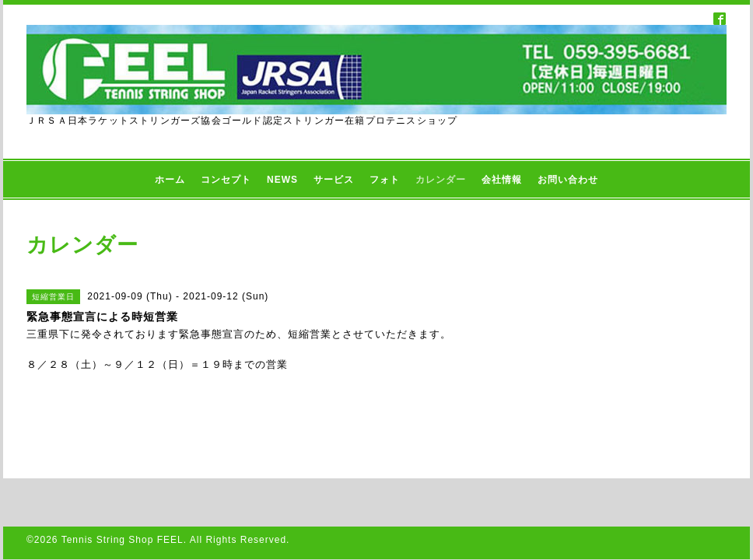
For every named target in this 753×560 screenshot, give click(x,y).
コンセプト (226, 180)
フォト (385, 180)
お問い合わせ (568, 180)
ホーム (170, 180)
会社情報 (502, 180)
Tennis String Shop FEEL (123, 540)
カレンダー (441, 180)
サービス (334, 180)
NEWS (282, 180)
